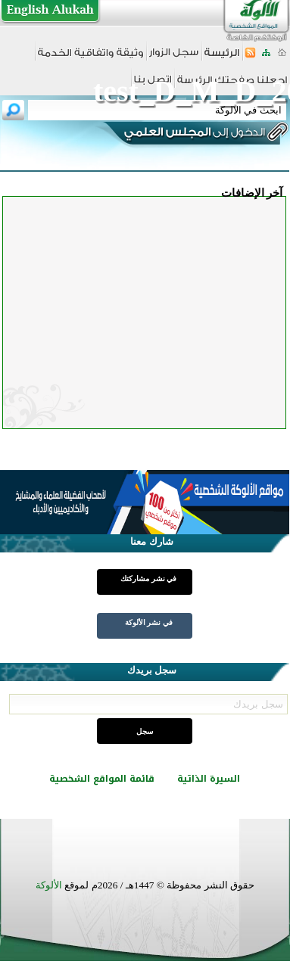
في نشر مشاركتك (148, 579)
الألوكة (49, 885)
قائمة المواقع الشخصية (102, 779)
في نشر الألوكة (149, 622)
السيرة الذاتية (209, 779)
